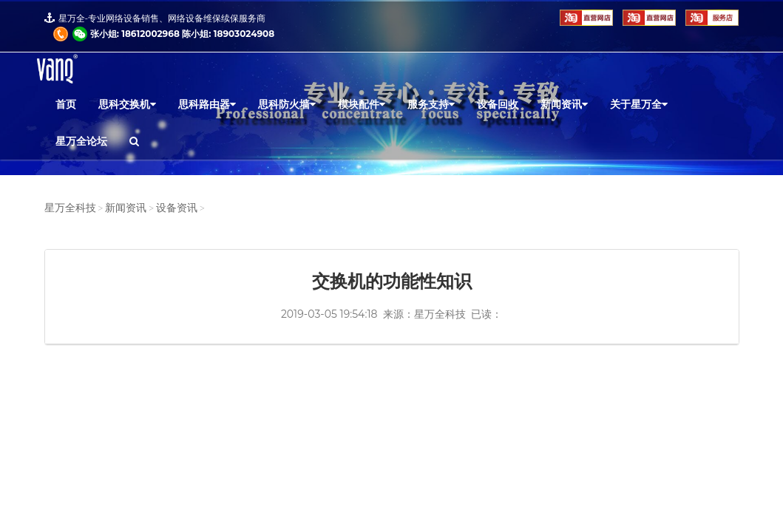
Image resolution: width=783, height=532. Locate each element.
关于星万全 (639, 104)
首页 (66, 104)
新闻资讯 (564, 104)
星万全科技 (70, 208)
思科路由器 (207, 104)
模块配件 (362, 104)
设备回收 (498, 104)
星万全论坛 (81, 141)
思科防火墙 (287, 104)
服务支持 (431, 104)
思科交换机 (127, 104)
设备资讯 (177, 208)
